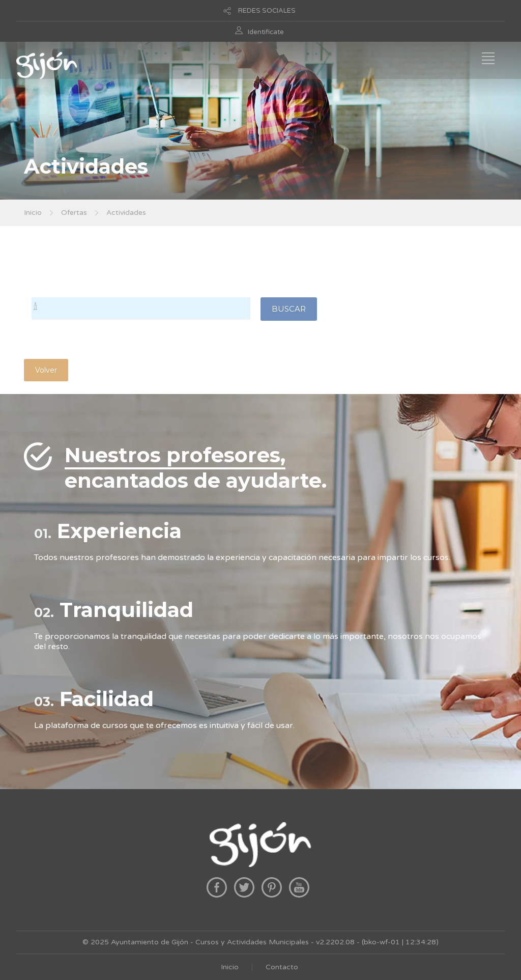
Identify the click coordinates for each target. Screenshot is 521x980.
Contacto (282, 967)
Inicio (33, 213)
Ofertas (74, 213)
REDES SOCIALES (267, 11)
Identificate (266, 32)
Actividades (126, 213)
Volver (46, 370)
